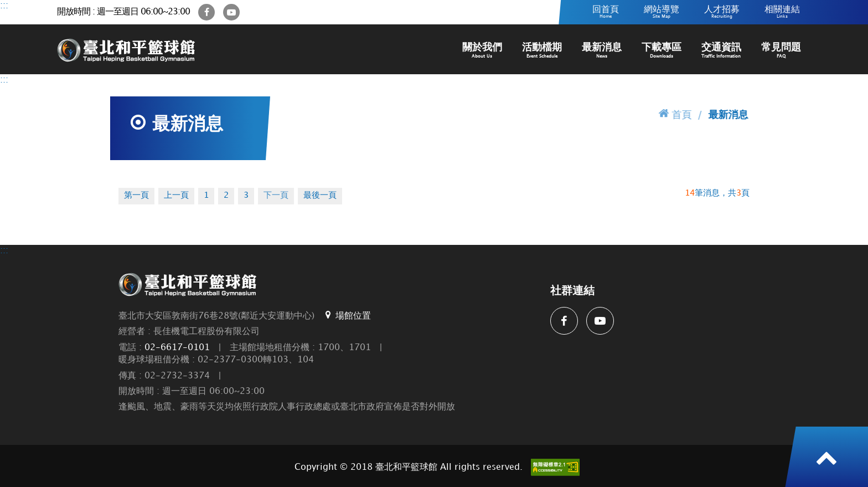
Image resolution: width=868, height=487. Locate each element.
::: (4, 6)
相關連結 (782, 12)
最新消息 (602, 51)
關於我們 (482, 51)
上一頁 (176, 196)
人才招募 (722, 12)
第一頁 (136, 196)
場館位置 (347, 315)
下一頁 (276, 196)
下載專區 (662, 51)
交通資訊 (721, 51)
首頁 (675, 114)
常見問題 (781, 51)
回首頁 (606, 12)
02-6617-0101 (177, 348)
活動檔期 (542, 51)
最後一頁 (320, 196)
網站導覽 (662, 12)
